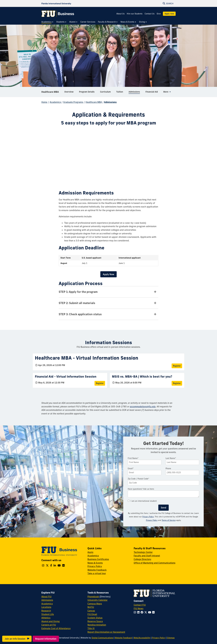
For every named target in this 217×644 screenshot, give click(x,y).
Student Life (48, 614)
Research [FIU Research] (46, 611)
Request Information (46, 639)
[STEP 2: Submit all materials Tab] (108, 303)
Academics (55, 102)
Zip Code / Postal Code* (138, 479)
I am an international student (142, 501)
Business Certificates (98, 559)
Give (159, 14)
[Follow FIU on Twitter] (146, 612)
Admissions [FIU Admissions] (47, 600)
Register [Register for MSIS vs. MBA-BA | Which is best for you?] (177, 383)
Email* (131, 468)
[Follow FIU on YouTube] (150, 612)
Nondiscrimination (97, 625)
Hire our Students (135, 14)
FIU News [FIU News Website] (139, 608)
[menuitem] (47, 22)
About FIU (46, 597)
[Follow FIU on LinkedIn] (139, 612)
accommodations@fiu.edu (143, 407)
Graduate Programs (73, 102)
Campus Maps (95, 604)
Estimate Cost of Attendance (56, 628)
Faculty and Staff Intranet (147, 556)
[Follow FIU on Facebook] (142, 612)
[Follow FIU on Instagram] (135, 612)
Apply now (169, 14)
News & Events (95, 563)
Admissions (110, 102)
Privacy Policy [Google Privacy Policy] (152, 520)
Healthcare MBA (50, 92)
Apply (90, 552)
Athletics (46, 618)
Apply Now (108, 274)
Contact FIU (140, 605)
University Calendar (97, 600)
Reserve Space (95, 621)
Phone (168, 468)
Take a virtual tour (97, 573)
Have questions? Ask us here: (141, 489)
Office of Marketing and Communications (155, 563)
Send (164, 508)
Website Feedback (97, 570)
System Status (95, 618)
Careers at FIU (49, 625)
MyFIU (91, 607)
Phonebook (93, 597)
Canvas (91, 611)
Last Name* (171, 458)
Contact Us (150, 14)
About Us (120, 14)
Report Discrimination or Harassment (106, 632)
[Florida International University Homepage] (56, 3)
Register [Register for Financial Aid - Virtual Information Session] (100, 383)
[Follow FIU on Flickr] (154, 612)
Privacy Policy (148, 517)
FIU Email (92, 614)
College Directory (142, 559)
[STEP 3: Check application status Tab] (108, 314)
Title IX (91, 628)
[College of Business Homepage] (58, 14)
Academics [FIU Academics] (47, 604)
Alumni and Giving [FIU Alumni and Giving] (51, 621)
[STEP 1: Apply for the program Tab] (108, 292)
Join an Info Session (17, 639)
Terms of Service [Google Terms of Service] (169, 520)
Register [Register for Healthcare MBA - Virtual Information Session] (177, 366)
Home (44, 102)
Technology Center (143, 552)
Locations (46, 607)
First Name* (133, 458)
